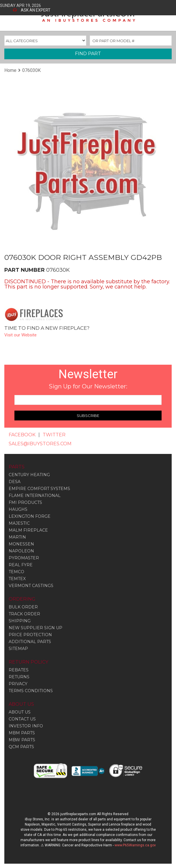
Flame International (35, 496)
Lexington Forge (30, 516)
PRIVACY (18, 684)
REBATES (19, 670)
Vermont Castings (31, 586)
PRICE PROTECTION (30, 635)
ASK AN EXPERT (36, 10)
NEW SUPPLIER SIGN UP (35, 628)
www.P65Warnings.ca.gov (135, 845)
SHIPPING (20, 621)
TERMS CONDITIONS (31, 691)
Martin (17, 537)
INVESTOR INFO (26, 726)
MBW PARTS (22, 740)
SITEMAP (18, 649)
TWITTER (54, 435)
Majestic (19, 523)
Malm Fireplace (28, 530)
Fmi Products (25, 502)
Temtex (17, 579)
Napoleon (21, 551)
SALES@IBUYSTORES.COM (40, 444)
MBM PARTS (22, 733)
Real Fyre (21, 565)
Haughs (18, 509)
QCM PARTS (21, 747)
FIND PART (88, 54)
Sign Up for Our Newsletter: (88, 386)
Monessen (21, 544)
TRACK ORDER (24, 614)
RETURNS (19, 677)
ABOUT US (20, 712)
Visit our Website (20, 335)
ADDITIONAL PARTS (30, 642)
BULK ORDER (23, 607)
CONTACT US (22, 719)
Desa (15, 482)
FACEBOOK (22, 435)
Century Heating (29, 475)
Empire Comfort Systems (39, 489)
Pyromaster (24, 558)
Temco (16, 572)
